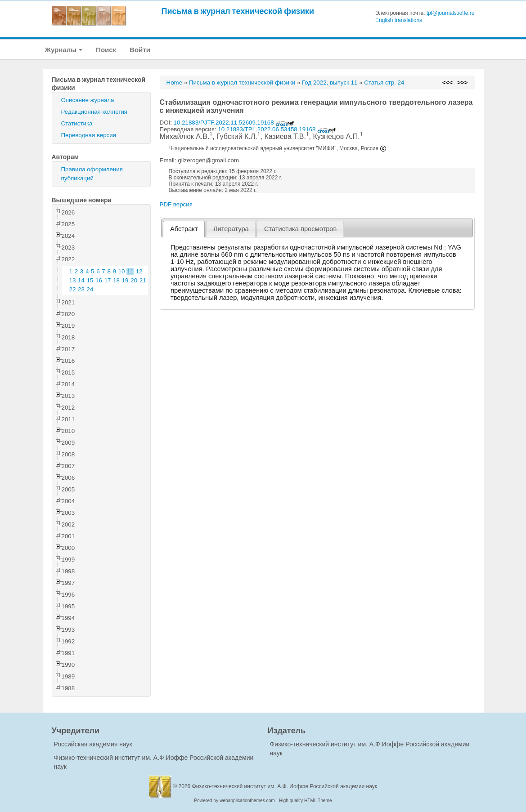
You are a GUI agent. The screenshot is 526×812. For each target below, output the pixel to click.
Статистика (77, 123)
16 (99, 280)
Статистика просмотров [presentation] (300, 229)
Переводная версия (89, 135)
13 (73, 280)
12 (139, 271)
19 (125, 280)
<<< (447, 83)
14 (81, 280)
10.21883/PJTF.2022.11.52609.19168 (234, 123)
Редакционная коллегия (94, 112)
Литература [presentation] (231, 229)
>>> (462, 83)
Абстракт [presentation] (184, 229)
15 (90, 280)
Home (175, 83)
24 (90, 289)
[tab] (184, 229)
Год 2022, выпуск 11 (330, 83)
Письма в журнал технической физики (238, 11)
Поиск (106, 50)
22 (73, 289)
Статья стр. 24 (384, 83)
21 (143, 280)
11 (130, 271)
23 (81, 289)
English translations (399, 20)
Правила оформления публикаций (92, 174)
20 (134, 280)
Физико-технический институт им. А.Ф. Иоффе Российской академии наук (285, 786)
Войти (140, 50)
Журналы (64, 50)
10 (122, 271)
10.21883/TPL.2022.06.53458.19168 (277, 129)
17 (108, 280)
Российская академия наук (93, 744)
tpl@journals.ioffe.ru (451, 13)
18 (116, 280)
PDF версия (176, 204)
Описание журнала (88, 100)
